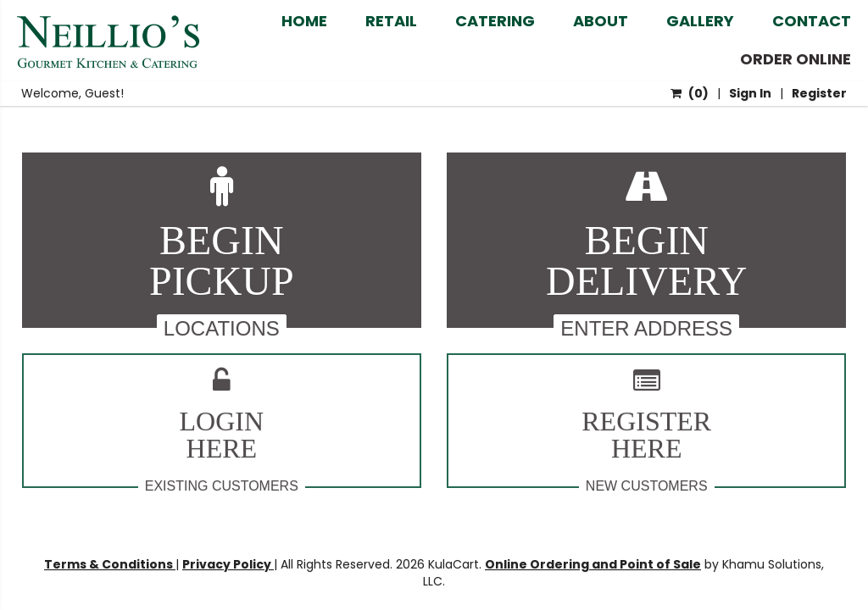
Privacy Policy (228, 564)
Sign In (750, 93)
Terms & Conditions (110, 564)
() (690, 93)
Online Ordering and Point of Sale (593, 564)
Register (819, 93)
